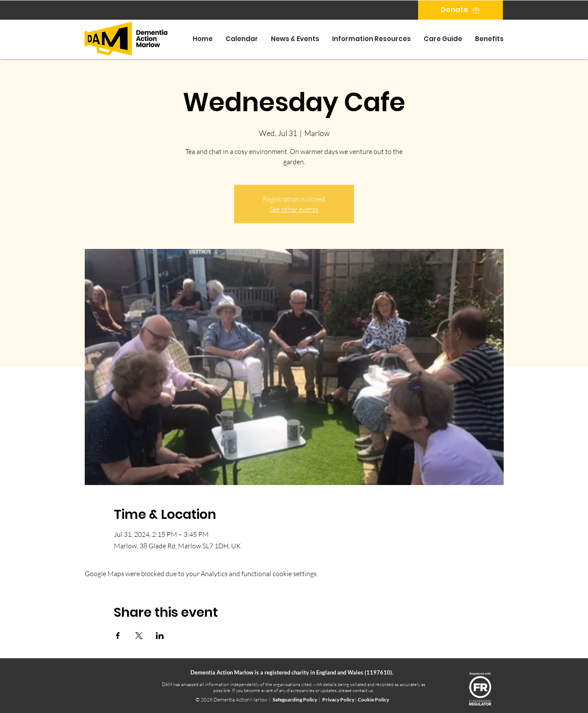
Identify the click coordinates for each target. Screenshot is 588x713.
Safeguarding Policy (295, 700)
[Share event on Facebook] (118, 636)
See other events (294, 209)
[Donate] (460, 10)
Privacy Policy (339, 700)
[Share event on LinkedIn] (160, 636)
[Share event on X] (139, 636)
